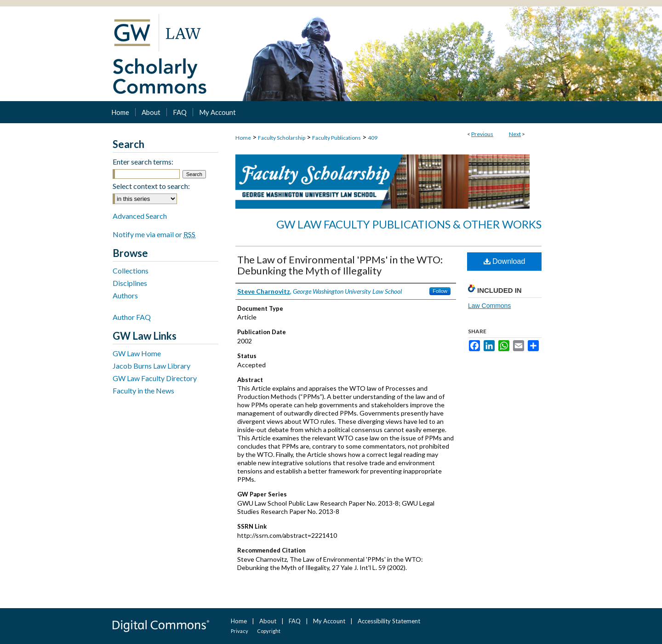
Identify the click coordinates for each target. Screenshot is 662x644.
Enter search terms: (143, 162)
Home (243, 138)
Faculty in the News (143, 390)
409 (373, 138)
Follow (440, 291)
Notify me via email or (154, 234)
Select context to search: (151, 186)
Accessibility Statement (389, 621)
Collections (131, 271)
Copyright (269, 631)
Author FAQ (132, 317)
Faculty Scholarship (282, 138)
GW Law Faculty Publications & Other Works (409, 224)
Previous (482, 134)
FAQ (295, 621)
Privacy (240, 631)
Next (515, 134)
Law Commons (489, 306)
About (268, 621)
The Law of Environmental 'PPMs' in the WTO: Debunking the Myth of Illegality (340, 265)
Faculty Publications (337, 138)
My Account (329, 621)
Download (505, 261)
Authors (125, 295)
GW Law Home (137, 353)
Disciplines (130, 283)
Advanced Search (140, 216)
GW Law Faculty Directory (155, 378)
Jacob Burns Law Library (151, 366)
